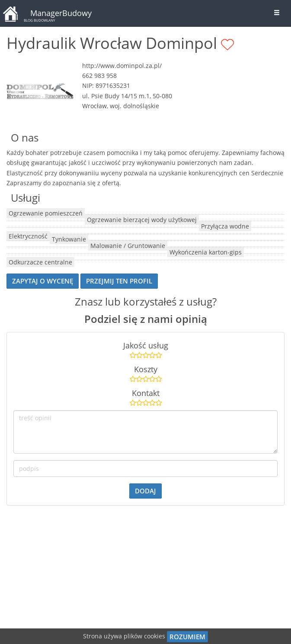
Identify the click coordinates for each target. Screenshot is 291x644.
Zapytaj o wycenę (43, 281)
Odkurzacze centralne (40, 262)
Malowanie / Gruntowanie (128, 246)
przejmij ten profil (119, 281)
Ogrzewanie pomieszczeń (46, 213)
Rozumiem (187, 637)
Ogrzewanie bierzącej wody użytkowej (142, 220)
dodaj (145, 491)
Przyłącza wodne (225, 226)
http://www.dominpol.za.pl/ (122, 66)
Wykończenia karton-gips (206, 252)
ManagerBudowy (61, 13)
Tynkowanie (69, 239)
